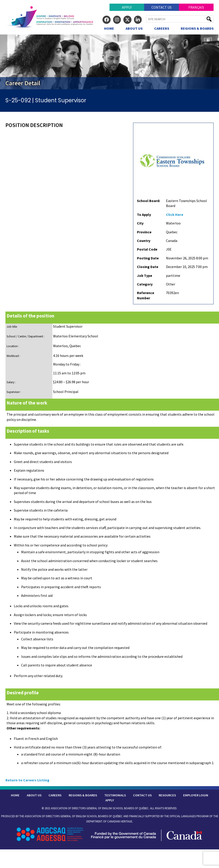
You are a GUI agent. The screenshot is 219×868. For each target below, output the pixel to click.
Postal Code (147, 249)
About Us (134, 28)
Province (144, 232)
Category (145, 284)
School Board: (148, 201)
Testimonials (115, 795)
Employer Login (196, 795)
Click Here (175, 215)
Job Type (145, 276)
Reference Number (146, 295)
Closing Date (148, 267)
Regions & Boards (197, 28)
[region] (109, 62)
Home (109, 28)
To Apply (144, 215)
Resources (167, 795)
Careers (162, 28)
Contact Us (162, 7)
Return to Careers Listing (27, 780)
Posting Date (148, 258)
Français (196, 7)
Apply (127, 7)
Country (144, 241)
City (140, 223)
